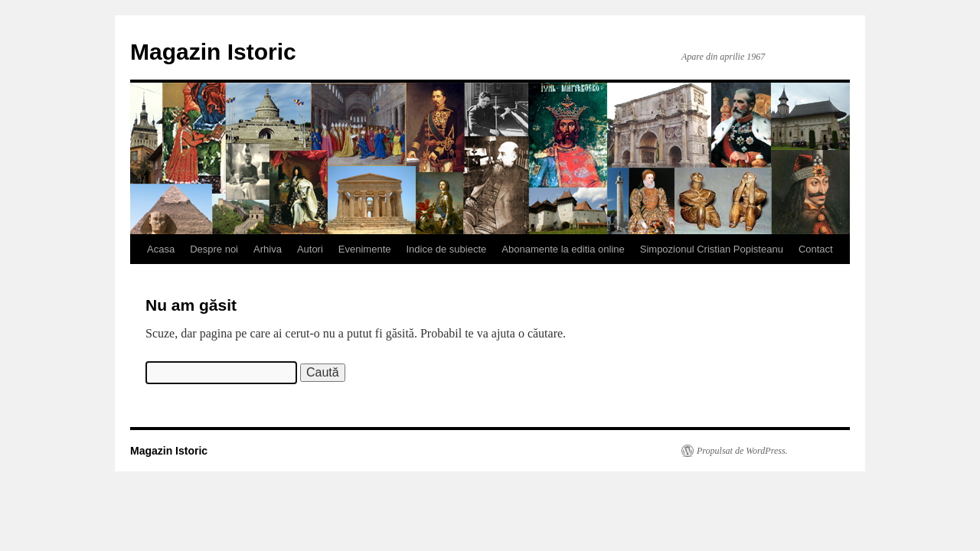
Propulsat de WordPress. (742, 451)
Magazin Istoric (213, 52)
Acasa (161, 249)
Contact (816, 249)
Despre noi (214, 249)
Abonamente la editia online (563, 249)
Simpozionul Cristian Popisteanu (712, 249)
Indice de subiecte (447, 249)
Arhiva (268, 249)
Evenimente (365, 249)
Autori (310, 249)
